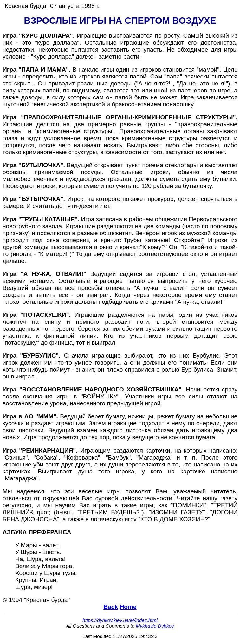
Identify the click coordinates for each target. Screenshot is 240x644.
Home (128, 607)
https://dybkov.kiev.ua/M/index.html (120, 620)
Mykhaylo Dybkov (155, 626)
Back (111, 607)
